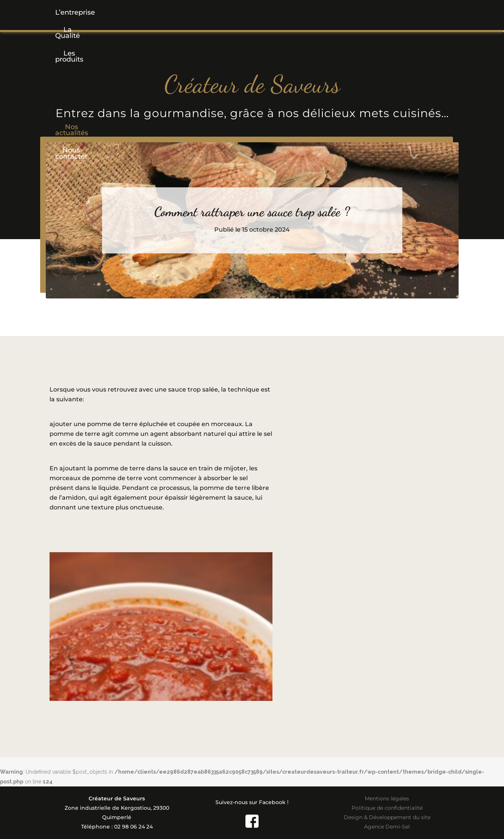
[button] (197, 12)
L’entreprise (83, 12)
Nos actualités (319, 12)
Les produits (197, 12)
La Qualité (139, 12)
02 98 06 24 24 (133, 827)
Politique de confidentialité (387, 808)
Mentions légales (387, 798)
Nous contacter (388, 12)
